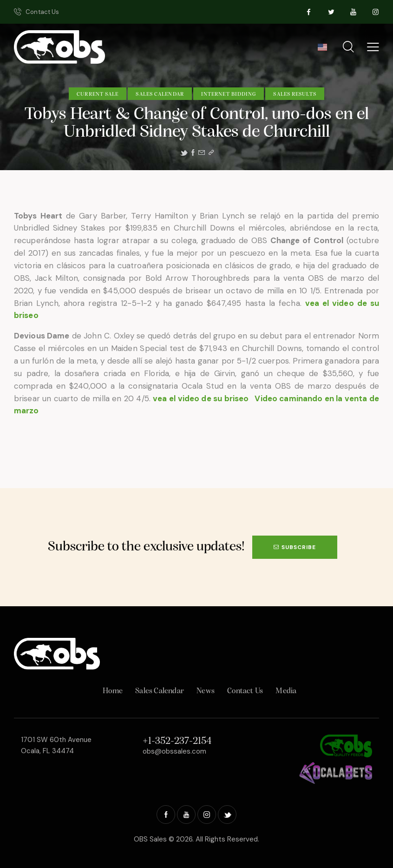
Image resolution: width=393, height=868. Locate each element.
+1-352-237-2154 (177, 741)
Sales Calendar (160, 94)
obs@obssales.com (174, 751)
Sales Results (295, 94)
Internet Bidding (229, 94)
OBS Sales (150, 839)
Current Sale (98, 94)
